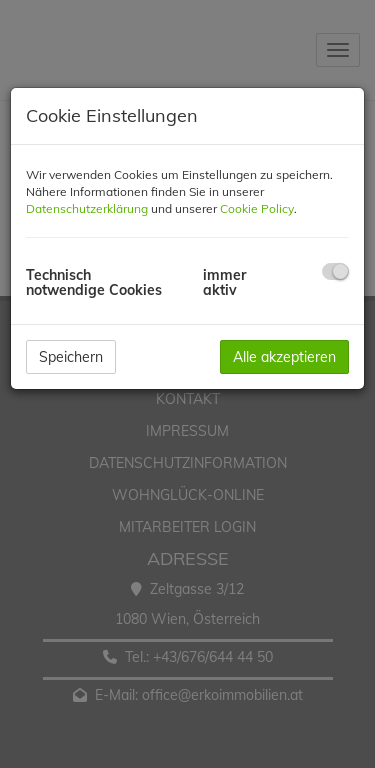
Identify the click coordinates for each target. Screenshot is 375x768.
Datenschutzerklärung (87, 208)
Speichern (71, 357)
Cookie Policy (257, 208)
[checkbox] (335, 271)
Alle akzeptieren (284, 357)
